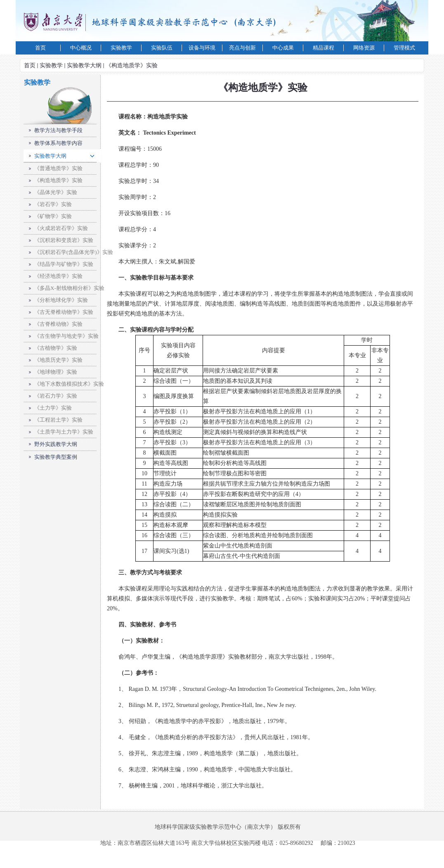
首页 (30, 65)
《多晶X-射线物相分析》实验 (69, 288)
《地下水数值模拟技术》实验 (69, 384)
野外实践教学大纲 (56, 444)
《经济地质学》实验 (58, 276)
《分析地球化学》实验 (61, 300)
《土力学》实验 (53, 408)
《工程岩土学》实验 (58, 420)
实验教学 (51, 65)
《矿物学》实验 (53, 216)
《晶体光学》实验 (56, 192)
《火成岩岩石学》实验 (61, 228)
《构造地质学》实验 (132, 65)
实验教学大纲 (84, 65)
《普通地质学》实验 (58, 168)
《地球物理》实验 (56, 372)
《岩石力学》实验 (56, 396)
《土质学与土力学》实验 (64, 432)
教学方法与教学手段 (58, 130)
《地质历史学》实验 (58, 360)
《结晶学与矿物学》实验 (64, 264)
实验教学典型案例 (56, 457)
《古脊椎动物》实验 (58, 324)
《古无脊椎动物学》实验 (64, 312)
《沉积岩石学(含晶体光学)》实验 (74, 252)
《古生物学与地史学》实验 (66, 336)
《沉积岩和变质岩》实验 (64, 240)
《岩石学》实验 (53, 204)
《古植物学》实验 (56, 348)
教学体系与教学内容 (58, 143)
